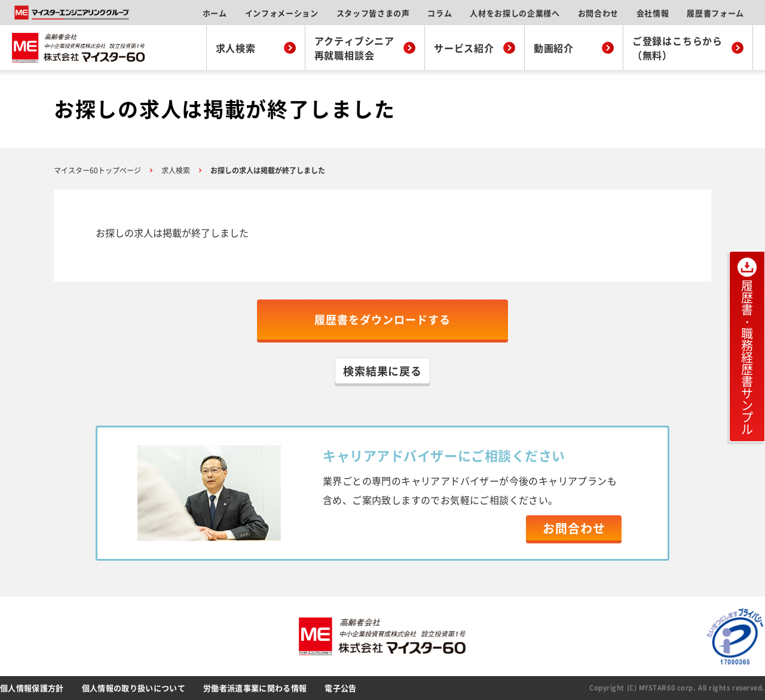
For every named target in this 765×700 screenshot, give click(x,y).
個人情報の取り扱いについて (134, 688)
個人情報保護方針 (32, 688)
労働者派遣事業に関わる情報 (255, 688)
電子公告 (340, 688)
